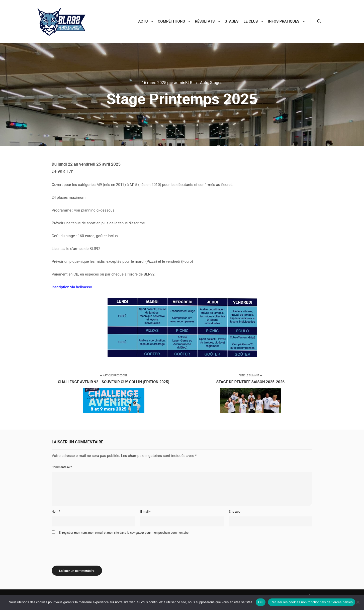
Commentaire (62, 467)
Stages (216, 83)
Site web (235, 512)
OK (261, 602)
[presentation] (90, 548)
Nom (56, 512)
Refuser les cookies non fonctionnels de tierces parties (312, 602)
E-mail (146, 512)
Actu (204, 83)
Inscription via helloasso (72, 287)
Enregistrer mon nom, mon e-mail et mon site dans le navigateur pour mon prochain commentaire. (124, 533)
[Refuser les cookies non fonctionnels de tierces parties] (358, 602)
